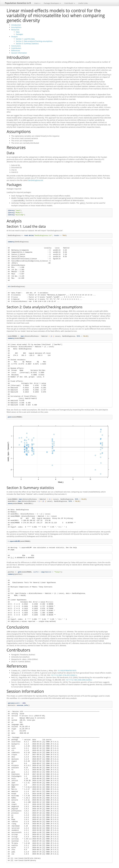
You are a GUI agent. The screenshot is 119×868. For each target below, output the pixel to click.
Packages (19, 34)
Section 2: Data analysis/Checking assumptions (34, 41)
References (16, 51)
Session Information (19, 53)
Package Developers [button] (52, 3)
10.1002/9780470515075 (67, 670)
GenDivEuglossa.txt (35, 180)
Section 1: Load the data (25, 39)
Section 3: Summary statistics (27, 44)
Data (18, 32)
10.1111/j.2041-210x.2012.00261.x (64, 674)
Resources (15, 30)
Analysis (14, 37)
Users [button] (37, 3)
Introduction (16, 25)
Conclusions (16, 46)
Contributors (16, 48)
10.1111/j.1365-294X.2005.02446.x (79, 679)
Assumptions (16, 27)
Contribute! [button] (70, 3)
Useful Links (83, 3)
